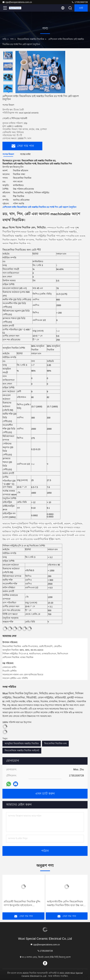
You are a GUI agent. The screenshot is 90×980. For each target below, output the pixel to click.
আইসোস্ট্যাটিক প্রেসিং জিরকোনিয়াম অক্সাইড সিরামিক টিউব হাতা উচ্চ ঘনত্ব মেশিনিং (66, 904)
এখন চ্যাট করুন (45, 794)
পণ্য (12, 39)
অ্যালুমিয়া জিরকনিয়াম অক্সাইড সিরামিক (22, 743)
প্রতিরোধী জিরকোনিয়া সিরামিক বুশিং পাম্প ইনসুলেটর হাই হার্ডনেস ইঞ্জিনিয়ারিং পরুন (22, 904)
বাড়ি (4, 39)
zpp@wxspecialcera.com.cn (17, 2)
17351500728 (80, 2)
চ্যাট (81, 8)
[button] (9, 92)
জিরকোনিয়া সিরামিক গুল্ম (55, 743)
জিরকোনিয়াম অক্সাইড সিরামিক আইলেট (22, 750)
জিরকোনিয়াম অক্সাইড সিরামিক (31, 39)
